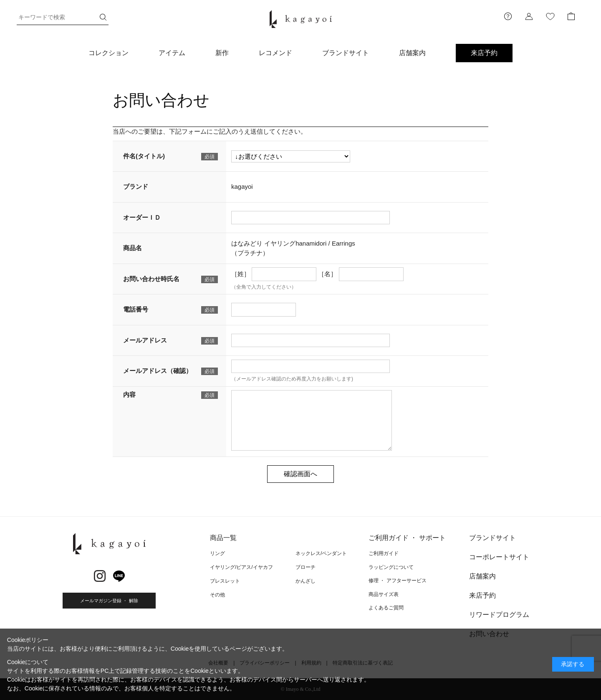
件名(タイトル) (144, 156)
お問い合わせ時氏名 (151, 279)
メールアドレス (145, 340)
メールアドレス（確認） (158, 371)
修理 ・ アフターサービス (398, 581)
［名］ (327, 274)
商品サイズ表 (384, 594)
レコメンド (275, 53)
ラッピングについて (391, 567)
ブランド (136, 186)
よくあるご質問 (386, 608)
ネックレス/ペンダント (321, 553)
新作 (222, 53)
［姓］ (241, 274)
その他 (217, 595)
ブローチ (306, 567)
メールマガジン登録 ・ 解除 (109, 601)
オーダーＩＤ (142, 217)
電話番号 (136, 309)
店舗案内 (412, 53)
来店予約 (484, 53)
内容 (129, 394)
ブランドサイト (346, 53)
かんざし (306, 581)
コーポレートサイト (499, 557)
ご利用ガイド (384, 553)
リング (217, 553)
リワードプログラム (499, 615)
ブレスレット (225, 581)
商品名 (133, 248)
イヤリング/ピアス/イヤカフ (241, 567)
